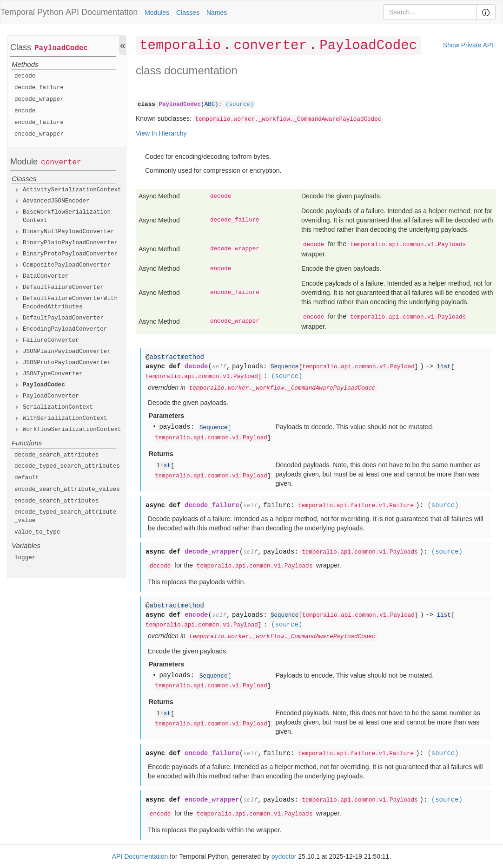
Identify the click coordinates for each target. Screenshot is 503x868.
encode (25, 111)
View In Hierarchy (161, 133)
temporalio (180, 46)
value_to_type (37, 532)
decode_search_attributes (56, 455)
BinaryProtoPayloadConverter (70, 254)
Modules (157, 13)
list (443, 367)
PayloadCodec (61, 48)
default (27, 478)
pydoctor (284, 856)
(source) (239, 104)
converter (61, 163)
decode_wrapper (39, 99)
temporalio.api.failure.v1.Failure (356, 506)
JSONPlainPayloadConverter (67, 352)
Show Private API (468, 45)
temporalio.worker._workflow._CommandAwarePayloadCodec (288, 119)
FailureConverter (51, 340)
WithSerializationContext (65, 418)
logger (25, 558)
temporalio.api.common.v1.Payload (358, 367)
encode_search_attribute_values (67, 489)
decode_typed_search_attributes (67, 466)
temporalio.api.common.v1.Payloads (408, 245)
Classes (188, 13)
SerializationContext (58, 407)
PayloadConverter (51, 396)
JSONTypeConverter (53, 374)
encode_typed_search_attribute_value (65, 516)
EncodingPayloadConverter (65, 329)
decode (25, 76)
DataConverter (46, 276)
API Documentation (102, 12)
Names (217, 13)
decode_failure (39, 88)
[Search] (430, 12)
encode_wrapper (39, 134)
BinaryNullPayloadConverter (69, 232)
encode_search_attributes (56, 501)
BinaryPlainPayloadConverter (70, 243)
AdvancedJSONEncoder (56, 201)
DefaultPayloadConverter (63, 318)
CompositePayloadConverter (67, 265)
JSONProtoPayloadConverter (67, 363)
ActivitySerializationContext (72, 190)
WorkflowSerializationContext (72, 430)
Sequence (285, 367)
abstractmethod (177, 357)
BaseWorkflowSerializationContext (67, 216)
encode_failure (39, 123)
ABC (210, 104)
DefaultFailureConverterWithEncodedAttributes (70, 303)
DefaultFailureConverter (63, 287)
